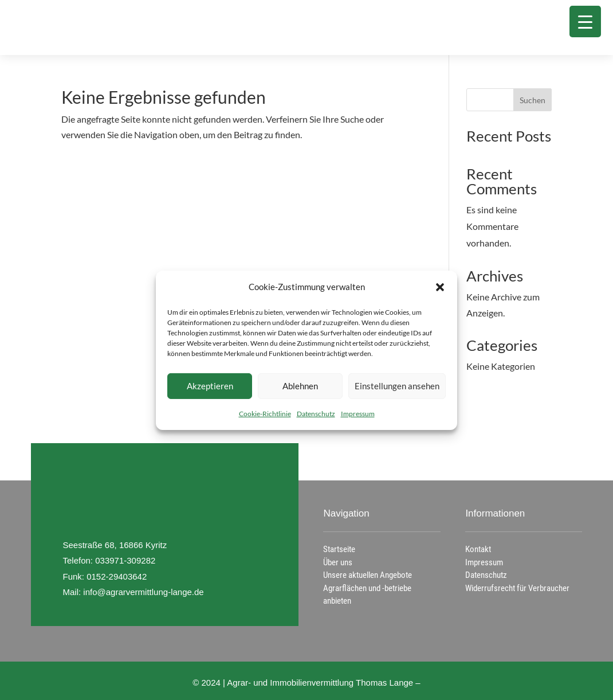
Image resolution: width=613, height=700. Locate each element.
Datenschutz (316, 413)
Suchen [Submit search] (533, 100)
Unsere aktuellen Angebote (368, 575)
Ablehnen (300, 386)
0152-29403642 (117, 576)
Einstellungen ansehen (397, 386)
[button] (440, 287)
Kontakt (478, 549)
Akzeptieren (210, 386)
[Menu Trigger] (585, 21)
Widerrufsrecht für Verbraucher (517, 588)
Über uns (338, 562)
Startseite (339, 549)
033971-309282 (125, 560)
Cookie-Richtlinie (265, 413)
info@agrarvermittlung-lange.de (143, 592)
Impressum (358, 413)
